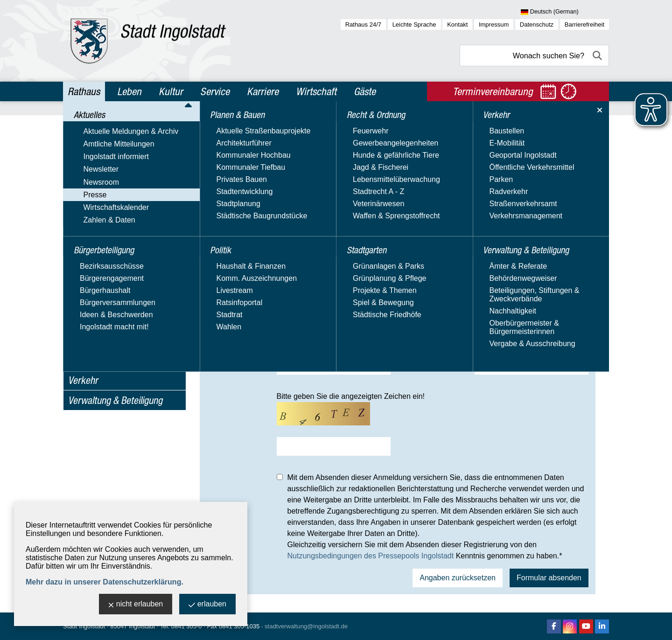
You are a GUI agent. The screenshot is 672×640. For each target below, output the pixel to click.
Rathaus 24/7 (363, 24)
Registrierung (100, 223)
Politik (80, 320)
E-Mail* (220, 365)
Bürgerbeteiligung (101, 280)
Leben (129, 91)
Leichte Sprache (414, 24)
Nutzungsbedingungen (115, 236)
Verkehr (83, 380)
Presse (80, 209)
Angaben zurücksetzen (458, 578)
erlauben (207, 605)
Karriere (263, 91)
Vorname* (226, 263)
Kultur (171, 91)
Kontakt (457, 24)
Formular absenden (549, 578)
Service (215, 91)
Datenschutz (537, 24)
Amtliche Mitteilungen (104, 155)
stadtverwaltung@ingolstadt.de (306, 626)
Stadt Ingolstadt (84, 626)
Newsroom (86, 196)
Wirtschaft (316, 91)
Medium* (224, 289)
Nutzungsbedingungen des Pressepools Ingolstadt (371, 556)
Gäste (365, 91)
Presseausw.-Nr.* (437, 365)
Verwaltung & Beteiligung (115, 400)
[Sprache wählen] (565, 12)
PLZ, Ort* (422, 314)
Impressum (494, 24)
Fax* (413, 340)
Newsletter (86, 182)
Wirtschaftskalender (101, 249)
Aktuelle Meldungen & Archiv (116, 142)
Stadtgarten (91, 360)
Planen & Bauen (98, 300)
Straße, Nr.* (228, 314)
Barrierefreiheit (584, 24)
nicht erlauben (136, 605)
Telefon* (222, 340)
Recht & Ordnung (100, 340)
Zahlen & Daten (94, 263)
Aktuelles (85, 125)
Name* (418, 263)
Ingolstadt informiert (101, 169)
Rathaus (84, 91)
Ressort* (421, 289)
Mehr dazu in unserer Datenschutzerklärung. (105, 582)
